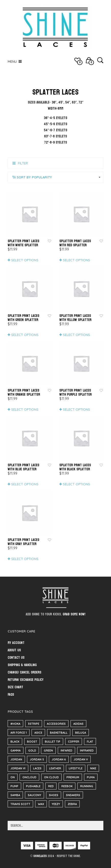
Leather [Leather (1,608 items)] (55, 768)
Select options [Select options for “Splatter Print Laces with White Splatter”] (25, 260)
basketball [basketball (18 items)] (59, 733)
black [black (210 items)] (15, 742)
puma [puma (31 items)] (91, 777)
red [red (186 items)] (51, 786)
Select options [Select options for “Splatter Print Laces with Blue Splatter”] (25, 484)
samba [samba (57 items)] (15, 795)
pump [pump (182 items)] (14, 786)
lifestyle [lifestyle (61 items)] (76, 768)
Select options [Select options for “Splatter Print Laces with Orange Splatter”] (25, 409)
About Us (14, 650)
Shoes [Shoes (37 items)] (54, 795)
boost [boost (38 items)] (32, 742)
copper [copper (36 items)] (74, 742)
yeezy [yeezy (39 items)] (56, 804)
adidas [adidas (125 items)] (78, 724)
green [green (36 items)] (48, 750)
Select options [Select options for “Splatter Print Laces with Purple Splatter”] (77, 409)
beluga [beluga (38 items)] (81, 733)
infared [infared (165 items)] (66, 750)
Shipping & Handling (22, 665)
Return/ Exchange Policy (26, 680)
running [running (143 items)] (87, 786)
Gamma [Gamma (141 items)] (16, 750)
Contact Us (16, 658)
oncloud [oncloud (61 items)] (29, 777)
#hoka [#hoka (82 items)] (15, 724)
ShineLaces (40, 856)
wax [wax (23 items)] (41, 804)
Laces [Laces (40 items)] (37, 768)
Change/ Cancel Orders (24, 672)
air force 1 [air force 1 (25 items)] (19, 733)
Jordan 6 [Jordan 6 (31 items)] (59, 759)
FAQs (11, 695)
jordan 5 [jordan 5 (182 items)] (37, 759)
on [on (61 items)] (13, 777)
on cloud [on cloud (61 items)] (51, 777)
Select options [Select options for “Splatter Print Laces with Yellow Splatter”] (77, 335)
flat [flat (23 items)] (90, 742)
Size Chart (15, 687)
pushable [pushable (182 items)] (33, 786)
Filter (23, 163)
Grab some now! (74, 614)
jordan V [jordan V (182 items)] (81, 759)
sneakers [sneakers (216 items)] (73, 795)
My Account (16, 643)
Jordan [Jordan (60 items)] (16, 759)
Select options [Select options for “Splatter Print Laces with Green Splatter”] (25, 335)
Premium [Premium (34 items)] (73, 777)
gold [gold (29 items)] (32, 750)
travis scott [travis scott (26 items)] (20, 804)
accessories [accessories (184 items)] (56, 724)
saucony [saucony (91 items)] (34, 795)
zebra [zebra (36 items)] (72, 804)
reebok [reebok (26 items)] (67, 786)
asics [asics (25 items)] (38, 733)
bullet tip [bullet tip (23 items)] (53, 742)
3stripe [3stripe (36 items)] (34, 724)
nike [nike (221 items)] (93, 768)
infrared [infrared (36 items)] (87, 750)
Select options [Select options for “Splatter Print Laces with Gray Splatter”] (25, 559)
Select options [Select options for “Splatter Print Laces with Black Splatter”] (77, 484)
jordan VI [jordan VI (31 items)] (18, 768)
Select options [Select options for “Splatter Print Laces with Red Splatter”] (77, 260)
